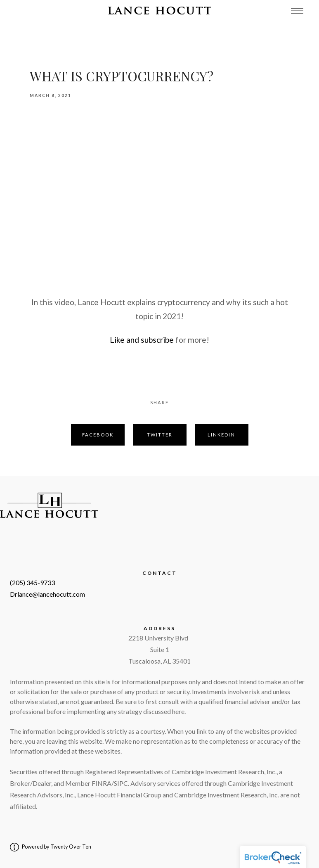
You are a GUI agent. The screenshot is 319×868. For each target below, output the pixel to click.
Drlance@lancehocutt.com (47, 594)
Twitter (160, 435)
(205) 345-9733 (32, 582)
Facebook (98, 435)
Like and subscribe (142, 340)
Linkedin (221, 435)
